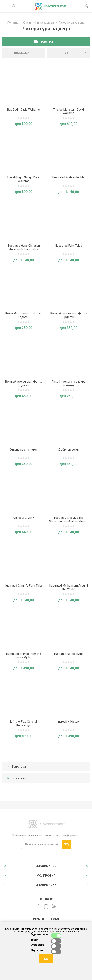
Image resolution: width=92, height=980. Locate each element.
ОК (46, 959)
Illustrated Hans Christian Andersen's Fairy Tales (24, 247)
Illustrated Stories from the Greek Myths (23, 655)
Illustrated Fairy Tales (68, 246)
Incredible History (69, 722)
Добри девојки (69, 450)
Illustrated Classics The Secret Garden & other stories (68, 519)
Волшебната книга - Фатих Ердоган (23, 315)
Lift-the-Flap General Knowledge (23, 723)
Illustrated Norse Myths (68, 654)
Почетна (13, 23)
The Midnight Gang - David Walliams (24, 179)
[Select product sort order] (24, 53)
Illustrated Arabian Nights (68, 177)
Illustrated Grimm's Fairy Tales (23, 586)
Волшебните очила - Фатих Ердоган (23, 383)
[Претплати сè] (41, 844)
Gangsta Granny (24, 518)
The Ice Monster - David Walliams (68, 111)
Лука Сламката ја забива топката (69, 383)
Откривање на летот (24, 450)
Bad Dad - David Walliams (23, 110)
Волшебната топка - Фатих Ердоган (69, 315)
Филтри (47, 42)
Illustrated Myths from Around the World (69, 587)
